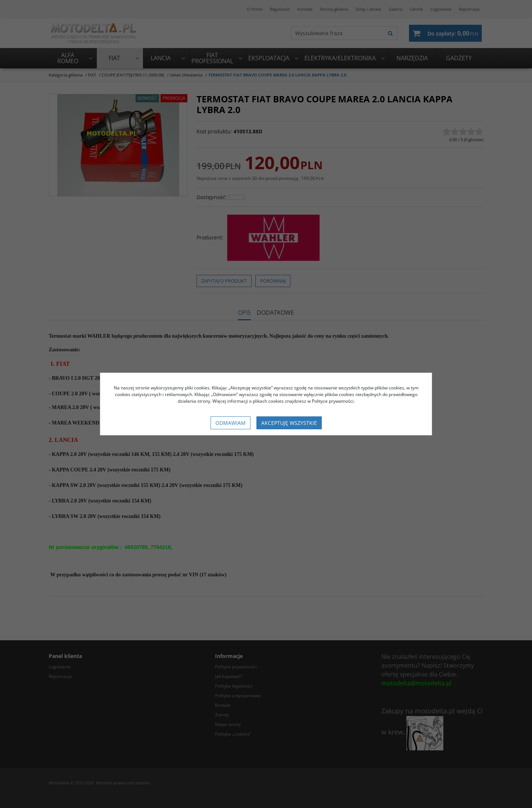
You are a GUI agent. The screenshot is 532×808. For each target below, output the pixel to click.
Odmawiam (231, 423)
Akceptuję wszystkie (289, 423)
